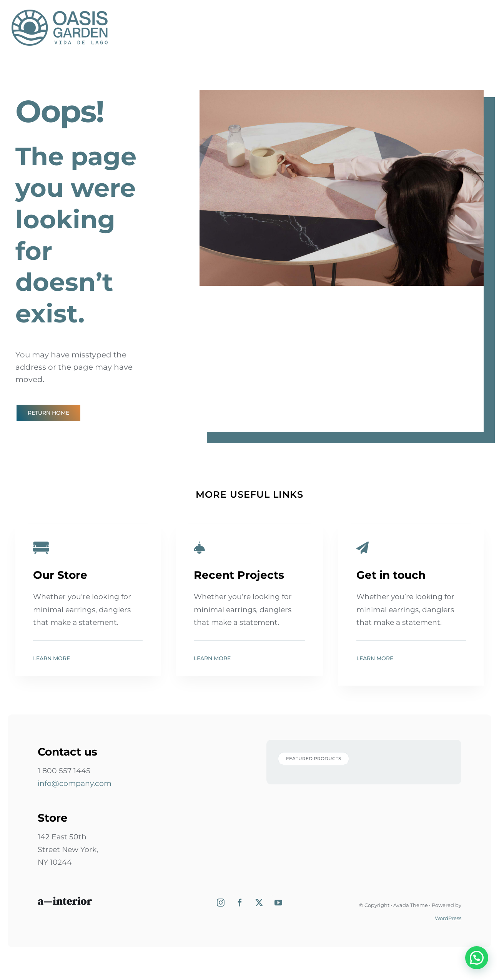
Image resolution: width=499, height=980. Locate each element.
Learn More (52, 658)
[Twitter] (259, 903)
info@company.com (75, 783)
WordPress (448, 918)
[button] (480, 966)
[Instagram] (221, 903)
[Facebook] (240, 903)
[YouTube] (278, 903)
